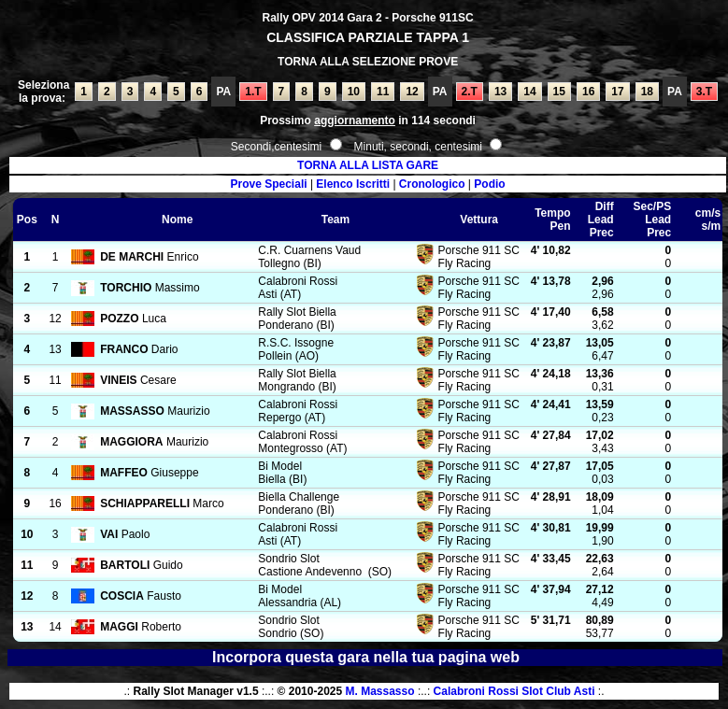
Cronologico (432, 184)
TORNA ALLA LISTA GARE (368, 165)
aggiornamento (355, 121)
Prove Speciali (269, 184)
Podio (489, 184)
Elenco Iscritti (353, 184)
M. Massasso (380, 691)
